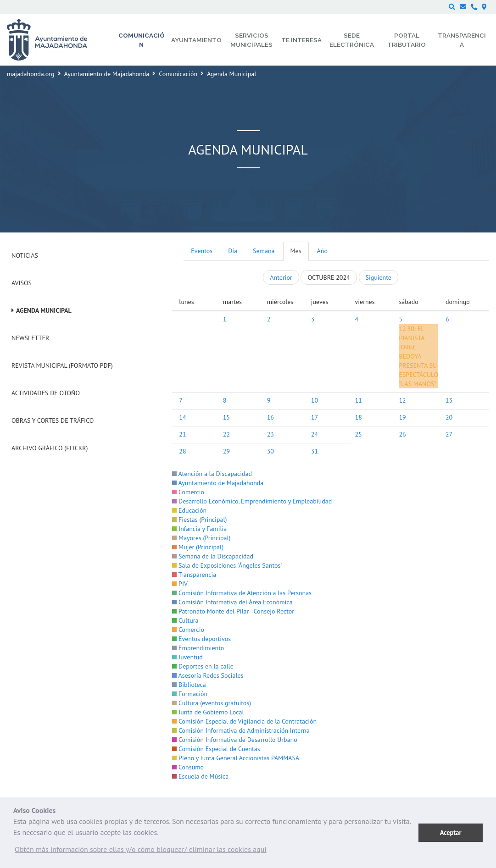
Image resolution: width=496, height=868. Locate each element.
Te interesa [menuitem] (301, 40)
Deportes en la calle (203, 666)
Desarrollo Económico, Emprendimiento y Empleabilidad (252, 501)
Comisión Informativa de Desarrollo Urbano (234, 740)
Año (322, 251)
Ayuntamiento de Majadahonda (107, 74)
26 (402, 434)
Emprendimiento (198, 648)
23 (270, 434)
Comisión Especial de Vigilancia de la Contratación (244, 721)
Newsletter (30, 338)
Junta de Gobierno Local (208, 712)
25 (359, 434)
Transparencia (194, 575)
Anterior (281, 277)
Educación (189, 510)
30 (270, 451)
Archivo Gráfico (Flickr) (50, 448)
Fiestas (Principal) (199, 520)
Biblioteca (189, 685)
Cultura (185, 620)
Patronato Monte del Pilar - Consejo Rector (233, 611)
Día (233, 251)
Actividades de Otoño (46, 393)
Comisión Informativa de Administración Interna (241, 730)
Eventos (202, 251)
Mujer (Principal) (198, 547)
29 (226, 451)
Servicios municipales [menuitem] (251, 40)
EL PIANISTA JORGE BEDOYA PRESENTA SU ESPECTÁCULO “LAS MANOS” (418, 356)
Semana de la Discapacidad (213, 556)
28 (182, 451)
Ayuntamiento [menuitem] (196, 40)
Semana (264, 251)
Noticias (25, 255)
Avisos (22, 283)
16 (270, 417)
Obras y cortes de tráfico (53, 420)
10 (315, 400)
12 (402, 400)
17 (315, 417)
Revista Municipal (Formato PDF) (62, 365)
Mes (296, 251)
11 (359, 400)
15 (226, 417)
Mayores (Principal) (201, 538)
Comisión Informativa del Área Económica (232, 602)
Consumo (188, 767)
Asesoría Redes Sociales (208, 675)
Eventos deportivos (201, 639)
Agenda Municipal (44, 310)
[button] (141, 851)
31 (315, 451)
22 (226, 434)
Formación (190, 694)
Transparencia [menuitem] (462, 40)
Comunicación (178, 74)
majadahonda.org (31, 74)
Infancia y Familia (199, 529)
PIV (180, 584)
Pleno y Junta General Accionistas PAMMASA (236, 758)
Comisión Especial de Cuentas (216, 749)
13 (449, 400)
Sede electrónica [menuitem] (352, 40)
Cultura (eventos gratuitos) (212, 703)
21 (182, 434)
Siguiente (379, 277)
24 (315, 434)
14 (182, 417)
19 (402, 417)
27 (449, 434)
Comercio (188, 492)
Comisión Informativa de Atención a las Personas (242, 593)
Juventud (187, 657)
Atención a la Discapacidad (212, 474)
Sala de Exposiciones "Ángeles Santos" (227, 565)
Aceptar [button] (451, 832)
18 (359, 417)
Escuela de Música (200, 776)
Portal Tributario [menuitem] (407, 40)
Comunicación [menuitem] (142, 40)
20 (449, 417)
